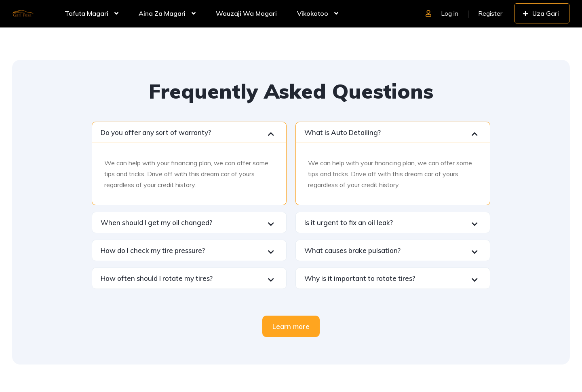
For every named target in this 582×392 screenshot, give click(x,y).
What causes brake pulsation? (352, 250)
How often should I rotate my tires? (157, 278)
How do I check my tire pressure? (153, 250)
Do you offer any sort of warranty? (156, 132)
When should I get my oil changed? (156, 222)
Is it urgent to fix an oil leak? (349, 222)
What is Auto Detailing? (343, 132)
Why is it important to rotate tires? (360, 278)
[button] (189, 132)
